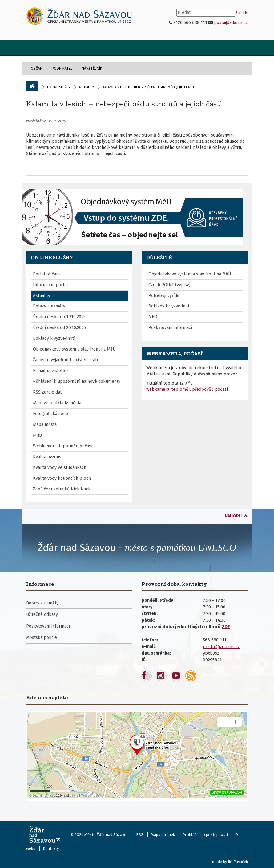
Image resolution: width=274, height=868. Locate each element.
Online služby (59, 87)
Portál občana (47, 274)
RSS (140, 835)
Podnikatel (62, 69)
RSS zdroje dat (47, 392)
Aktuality (86, 87)
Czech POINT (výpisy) (169, 285)
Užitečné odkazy (42, 614)
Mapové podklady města (57, 403)
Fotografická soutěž (52, 414)
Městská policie (42, 638)
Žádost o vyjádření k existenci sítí (65, 360)
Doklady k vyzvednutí (54, 338)
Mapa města (45, 424)
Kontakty (51, 848)
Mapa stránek (163, 835)
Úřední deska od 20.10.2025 (59, 328)
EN (245, 12)
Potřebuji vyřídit (164, 296)
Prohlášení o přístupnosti (205, 835)
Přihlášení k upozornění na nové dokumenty (77, 381)
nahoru (233, 516)
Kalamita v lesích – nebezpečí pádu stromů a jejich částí (124, 104)
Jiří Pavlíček (238, 862)
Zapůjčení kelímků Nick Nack (62, 489)
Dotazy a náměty (49, 306)
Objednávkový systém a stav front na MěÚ (74, 349)
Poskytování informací (170, 328)
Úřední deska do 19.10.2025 (59, 317)
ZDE (226, 627)
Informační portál (50, 285)
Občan (37, 69)
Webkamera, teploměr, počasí (63, 446)
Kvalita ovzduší (48, 457)
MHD (37, 435)
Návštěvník (92, 69)
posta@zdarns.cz (231, 23)
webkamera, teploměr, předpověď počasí (187, 389)
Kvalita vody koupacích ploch (62, 478)
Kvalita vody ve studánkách (60, 468)
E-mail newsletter (51, 371)
